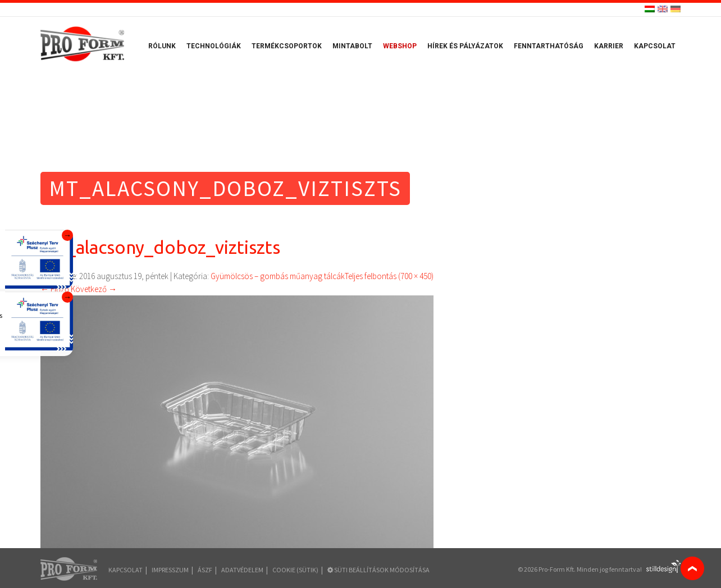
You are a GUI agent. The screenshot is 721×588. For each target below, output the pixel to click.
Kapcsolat (655, 46)
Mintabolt (352, 46)
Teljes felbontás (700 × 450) (389, 276)
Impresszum (170, 570)
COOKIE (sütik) (295, 570)
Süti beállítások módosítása (378, 570)
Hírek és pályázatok (465, 46)
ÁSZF (205, 570)
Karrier (609, 46)
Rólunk (162, 46)
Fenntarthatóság (549, 46)
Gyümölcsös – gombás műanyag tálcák (278, 276)
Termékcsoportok (287, 46)
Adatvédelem (242, 570)
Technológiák (214, 46)
